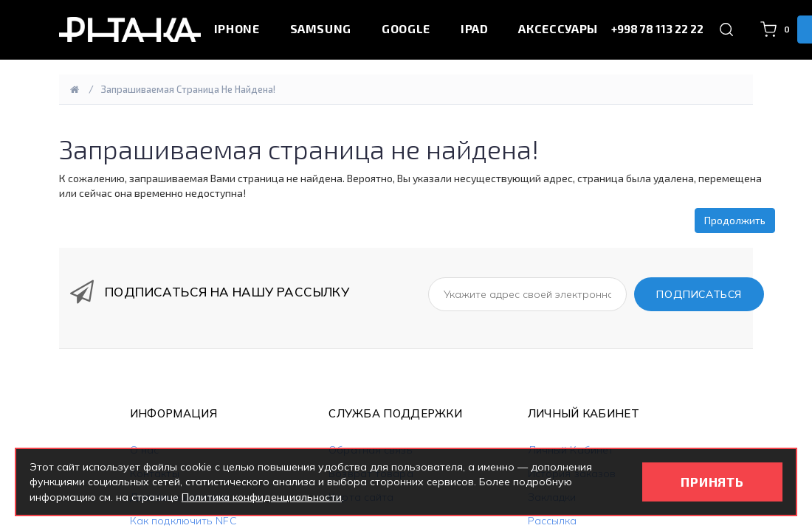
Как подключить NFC (183, 521)
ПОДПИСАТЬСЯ (699, 294)
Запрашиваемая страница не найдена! (188, 89)
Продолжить (735, 220)
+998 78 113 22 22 (657, 29)
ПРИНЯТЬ (712, 482)
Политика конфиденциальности (262, 497)
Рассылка (553, 521)
